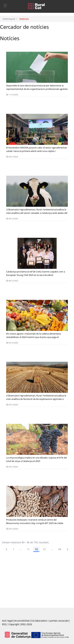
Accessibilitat (22, 621)
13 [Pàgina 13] (44, 549)
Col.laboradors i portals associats (50, 621)
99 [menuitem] (60, 549)
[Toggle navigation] (5, 5)
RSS (4, 624)
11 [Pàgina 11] (28, 549)
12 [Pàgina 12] (36, 549)
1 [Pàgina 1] (14, 549)
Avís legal (7, 621)
